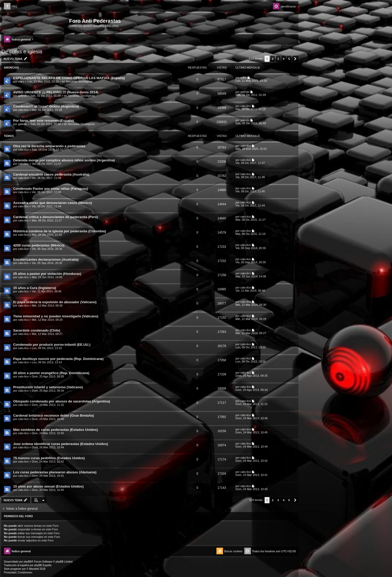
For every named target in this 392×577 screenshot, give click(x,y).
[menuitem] (11, 7)
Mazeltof (34, 569)
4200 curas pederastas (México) (39, 245)
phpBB (28, 562)
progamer (16, 569)
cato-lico (23, 110)
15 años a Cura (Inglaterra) (35, 288)
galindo (23, 96)
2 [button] (273, 59)
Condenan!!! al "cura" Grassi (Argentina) (46, 106)
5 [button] (289, 59)
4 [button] (284, 59)
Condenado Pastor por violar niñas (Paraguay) (51, 189)
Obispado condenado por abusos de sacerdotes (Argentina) (62, 401)
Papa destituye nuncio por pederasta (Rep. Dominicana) (58, 359)
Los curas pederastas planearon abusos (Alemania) (55, 472)
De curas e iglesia (22, 52)
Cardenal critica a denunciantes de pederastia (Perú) (56, 217)
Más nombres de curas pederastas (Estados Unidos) (55, 430)
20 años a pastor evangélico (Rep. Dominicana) (51, 373)
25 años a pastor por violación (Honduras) (47, 274)
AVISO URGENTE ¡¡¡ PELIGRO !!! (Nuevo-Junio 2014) (56, 92)
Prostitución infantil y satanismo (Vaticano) (48, 387)
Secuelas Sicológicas (79, 81)
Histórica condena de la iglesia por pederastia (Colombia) (60, 231)
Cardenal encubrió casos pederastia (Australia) (51, 174)
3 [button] (278, 59)
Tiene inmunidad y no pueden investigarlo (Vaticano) (56, 316)
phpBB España (43, 565)
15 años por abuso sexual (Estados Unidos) (48, 486)
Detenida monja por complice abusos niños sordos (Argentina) (64, 160)
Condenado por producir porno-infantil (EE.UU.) (52, 345)
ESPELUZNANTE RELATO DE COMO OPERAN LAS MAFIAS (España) (69, 78)
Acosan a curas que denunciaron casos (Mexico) (53, 203)
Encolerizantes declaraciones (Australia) (46, 259)
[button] (295, 59)
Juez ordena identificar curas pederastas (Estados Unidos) (61, 444)
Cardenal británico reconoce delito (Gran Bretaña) (54, 415)
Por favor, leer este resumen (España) (44, 121)
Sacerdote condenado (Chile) (37, 330)
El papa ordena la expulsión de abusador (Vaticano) (55, 302)
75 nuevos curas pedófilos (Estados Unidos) (49, 458)
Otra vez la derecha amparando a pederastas (49, 146)
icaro (21, 81)
